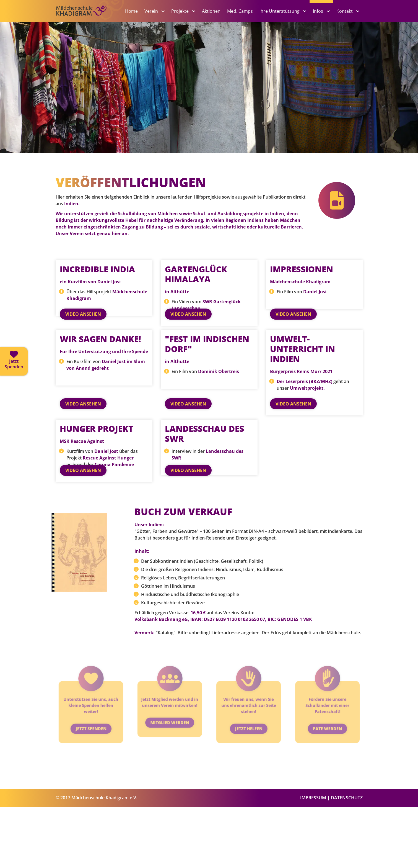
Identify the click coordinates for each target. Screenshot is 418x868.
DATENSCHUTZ (347, 859)
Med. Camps (240, 11)
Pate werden (327, 773)
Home (131, 11)
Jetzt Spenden (91, 773)
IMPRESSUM (313, 859)
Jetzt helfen (248, 773)
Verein (152, 11)
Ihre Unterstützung (280, 11)
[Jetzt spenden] (14, 361)
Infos (319, 11)
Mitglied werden (169, 767)
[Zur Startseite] (90, 20)
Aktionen (211, 11)
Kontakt (345, 11)
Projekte (181, 11)
